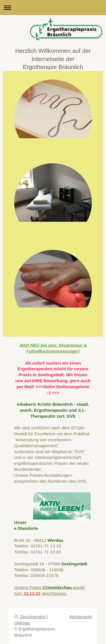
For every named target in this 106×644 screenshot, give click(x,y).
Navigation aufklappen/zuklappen (53, 8)
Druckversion (31, 617)
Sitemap (22, 623)
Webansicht (81, 617)
